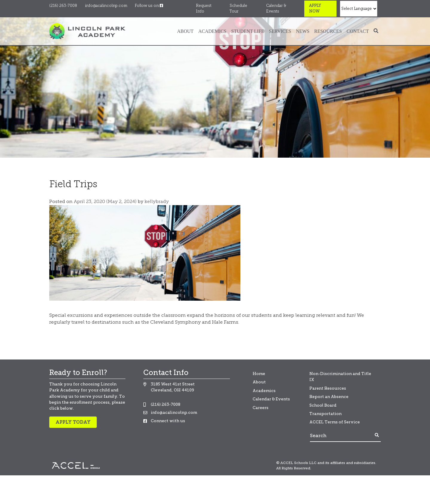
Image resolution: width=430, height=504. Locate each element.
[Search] (342, 436)
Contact (358, 31)
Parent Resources (328, 388)
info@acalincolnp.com (106, 6)
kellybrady (156, 202)
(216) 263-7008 (63, 6)
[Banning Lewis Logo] (87, 31)
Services (280, 31)
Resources (328, 31)
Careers (261, 408)
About (185, 31)
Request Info (204, 9)
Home (259, 374)
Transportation (325, 414)
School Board (323, 405)
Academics (212, 31)
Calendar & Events (276, 9)
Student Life (248, 31)
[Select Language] (359, 9)
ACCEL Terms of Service (335, 422)
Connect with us (168, 421)
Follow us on (149, 6)
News (303, 31)
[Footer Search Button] (377, 436)
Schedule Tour (238, 9)
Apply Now (315, 9)
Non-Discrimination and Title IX (340, 377)
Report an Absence (329, 397)
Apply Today (73, 422)
